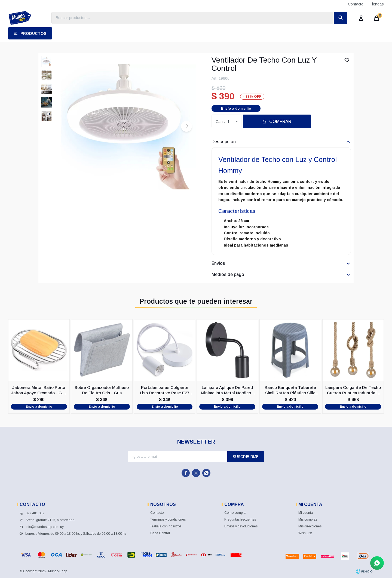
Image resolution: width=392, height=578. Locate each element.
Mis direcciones (310, 526)
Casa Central (160, 533)
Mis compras (308, 519)
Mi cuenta (306, 513)
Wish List (305, 533)
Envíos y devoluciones (241, 526)
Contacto (356, 4)
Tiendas (377, 4)
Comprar (280, 122)
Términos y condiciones (168, 519)
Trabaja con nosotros (166, 526)
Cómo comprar (235, 513)
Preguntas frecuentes (240, 519)
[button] (186, 126)
